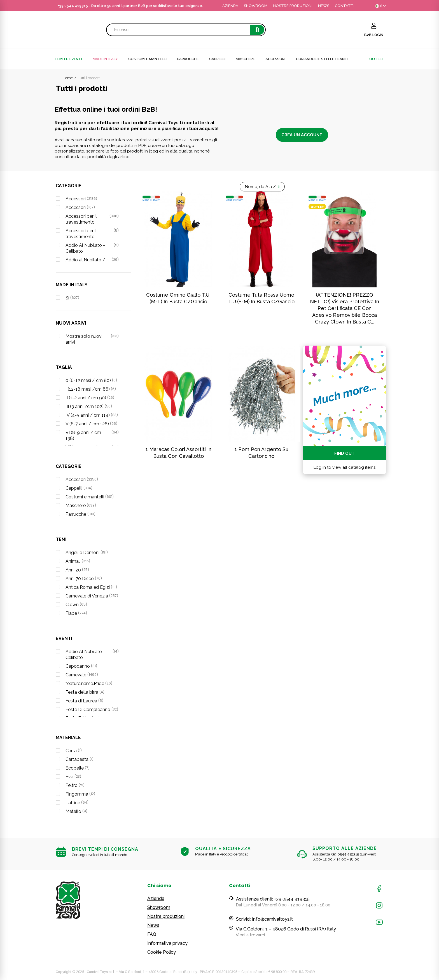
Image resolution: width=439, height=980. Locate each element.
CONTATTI (345, 6)
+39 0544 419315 (73, 6)
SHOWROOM (256, 6)
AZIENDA (230, 6)
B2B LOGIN (374, 35)
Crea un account (302, 135)
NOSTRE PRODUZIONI (293, 6)
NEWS (324, 6)
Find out (345, 453)
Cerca (257, 30)
